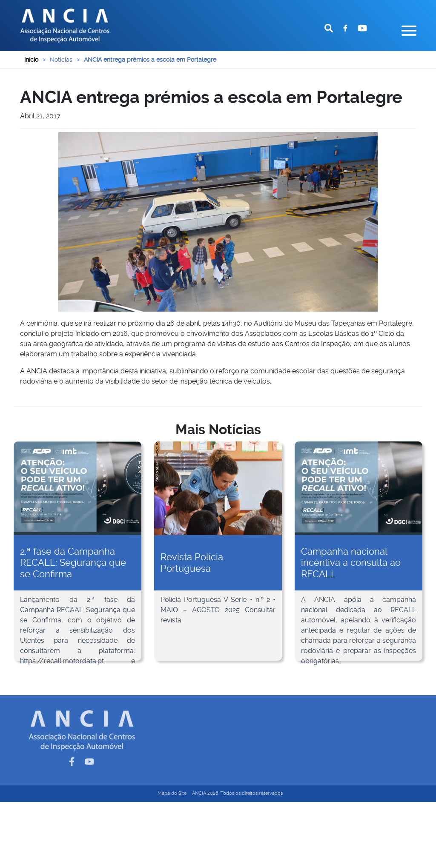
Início (31, 60)
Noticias (61, 60)
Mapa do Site (172, 793)
